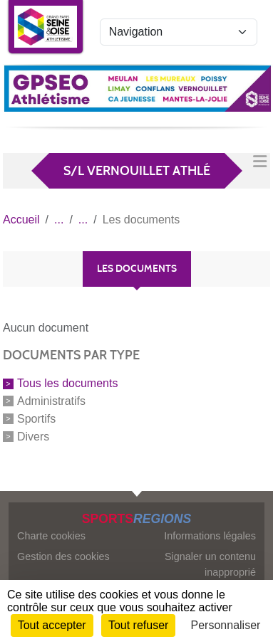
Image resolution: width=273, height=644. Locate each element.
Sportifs (36, 419)
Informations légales (210, 536)
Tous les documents (67, 383)
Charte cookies (51, 536)
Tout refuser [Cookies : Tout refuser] (138, 625)
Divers (33, 436)
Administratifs (51, 401)
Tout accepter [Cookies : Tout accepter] (52, 625)
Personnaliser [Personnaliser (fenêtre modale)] (226, 625)
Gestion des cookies (63, 556)
